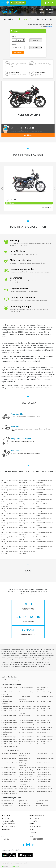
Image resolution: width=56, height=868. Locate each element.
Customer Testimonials (37, 815)
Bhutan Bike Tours (41, 803)
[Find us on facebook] (24, 845)
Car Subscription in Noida (44, 779)
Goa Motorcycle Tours (25, 805)
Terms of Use (34, 821)
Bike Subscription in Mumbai (9, 727)
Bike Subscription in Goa (44, 706)
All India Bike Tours (7, 805)
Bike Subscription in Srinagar (9, 741)
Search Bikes (18, 52)
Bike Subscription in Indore (44, 711)
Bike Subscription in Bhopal (45, 692)
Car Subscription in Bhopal (9, 758)
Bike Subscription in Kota (26, 723)
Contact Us (33, 832)
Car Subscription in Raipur (9, 786)
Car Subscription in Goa (8, 770)
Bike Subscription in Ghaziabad (28, 706)
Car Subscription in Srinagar (27, 789)
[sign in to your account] (46, 3)
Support (32, 829)
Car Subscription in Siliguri (44, 786)
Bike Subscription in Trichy (44, 741)
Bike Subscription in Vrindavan (10, 746)
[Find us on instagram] (33, 845)
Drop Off (14, 44)
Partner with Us (34, 818)
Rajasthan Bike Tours (42, 801)
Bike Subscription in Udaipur (9, 744)
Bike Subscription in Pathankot (28, 730)
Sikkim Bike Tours (24, 803)
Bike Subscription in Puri (44, 732)
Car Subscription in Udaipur (27, 791)
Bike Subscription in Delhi (44, 701)
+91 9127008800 (36, 839)
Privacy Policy (6, 829)
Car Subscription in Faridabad (27, 768)
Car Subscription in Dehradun (45, 763)
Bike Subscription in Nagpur (27, 727)
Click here (49, 26)
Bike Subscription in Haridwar (10, 711)
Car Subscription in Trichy (9, 791)
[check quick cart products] (48, 3)
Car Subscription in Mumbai (9, 779)
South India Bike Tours (42, 805)
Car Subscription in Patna (8, 782)
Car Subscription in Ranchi (26, 786)
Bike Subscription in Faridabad (10, 706)
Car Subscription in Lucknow (45, 777)
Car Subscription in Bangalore (45, 753)
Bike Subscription (6, 680)
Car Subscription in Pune (44, 782)
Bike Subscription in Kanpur (9, 720)
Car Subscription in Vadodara (45, 791)
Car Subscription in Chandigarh (46, 758)
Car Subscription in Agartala (9, 753)
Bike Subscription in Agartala (9, 687)
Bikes (36, 12)
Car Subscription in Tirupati (44, 789)
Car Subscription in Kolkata (9, 777)
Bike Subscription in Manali (27, 725)
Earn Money (28, 135)
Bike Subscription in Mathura (45, 725)
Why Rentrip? (6, 818)
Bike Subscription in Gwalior (45, 708)
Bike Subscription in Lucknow (9, 725)
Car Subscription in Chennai (9, 763)
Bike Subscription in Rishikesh (45, 737)
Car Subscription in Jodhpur (27, 775)
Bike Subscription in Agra (26, 687)
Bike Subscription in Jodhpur (45, 716)
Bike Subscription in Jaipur (9, 716)
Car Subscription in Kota (26, 777)
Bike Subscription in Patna (44, 730)
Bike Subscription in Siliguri (27, 739)
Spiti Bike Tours (23, 801)
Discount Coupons (35, 826)
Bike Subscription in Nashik (44, 727)
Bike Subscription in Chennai (45, 697)
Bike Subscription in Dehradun (28, 701)
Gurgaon (42, 12)
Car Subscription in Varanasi (9, 793)
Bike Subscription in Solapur (45, 739)
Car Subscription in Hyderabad (28, 772)
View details (47, 208)
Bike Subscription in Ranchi (27, 737)
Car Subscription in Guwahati (45, 770)
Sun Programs (15, 866)
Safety (32, 824)
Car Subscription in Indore (44, 772)
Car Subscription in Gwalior (9, 772)
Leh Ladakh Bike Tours (8, 801)
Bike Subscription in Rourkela (9, 739)
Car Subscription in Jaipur (8, 775)
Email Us (5, 839)
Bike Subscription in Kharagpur (28, 720)
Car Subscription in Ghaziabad (45, 768)
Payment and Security (8, 824)
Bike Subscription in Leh (43, 723)
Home (31, 12)
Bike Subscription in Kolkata (9, 723)
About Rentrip (6, 815)
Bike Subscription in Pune (26, 732)
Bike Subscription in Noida (9, 730)
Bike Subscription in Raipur (9, 737)
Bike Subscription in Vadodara (28, 744)
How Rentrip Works (8, 821)
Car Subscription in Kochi (44, 775)
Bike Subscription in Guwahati (27, 708)
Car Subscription (17, 680)
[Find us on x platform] (28, 845)
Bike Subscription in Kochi (44, 720)
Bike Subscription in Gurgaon (9, 708)
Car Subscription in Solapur (9, 789)
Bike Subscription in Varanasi (45, 744)
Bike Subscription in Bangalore (28, 692)
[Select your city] (52, 3)
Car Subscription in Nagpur (27, 779)
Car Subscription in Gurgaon (27, 770)
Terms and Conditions (8, 826)
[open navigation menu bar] (3, 3)
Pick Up (14, 37)
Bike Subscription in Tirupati (27, 741)
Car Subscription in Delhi (8, 768)
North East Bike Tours (7, 803)
